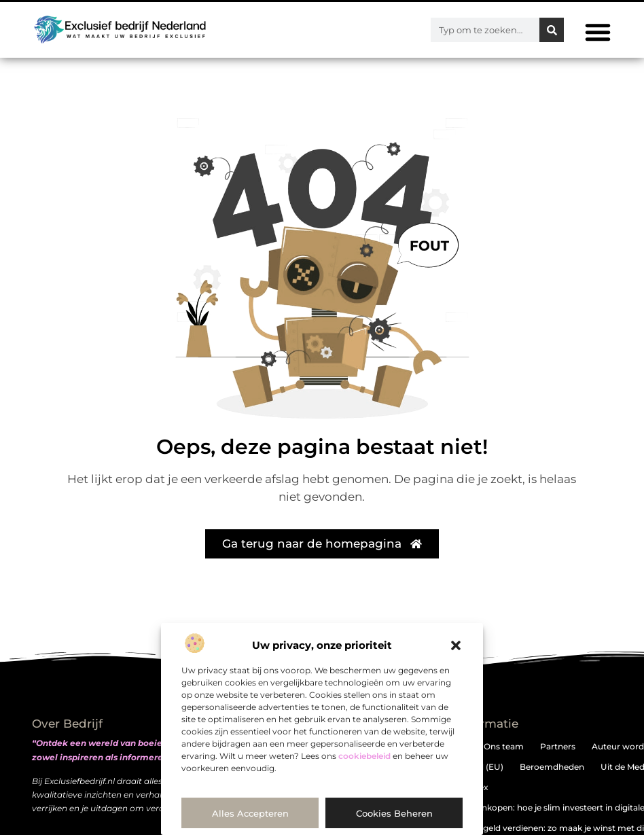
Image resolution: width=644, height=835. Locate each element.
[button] (456, 645)
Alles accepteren (250, 813)
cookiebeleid (364, 756)
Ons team (504, 746)
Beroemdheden (552, 767)
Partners (558, 746)
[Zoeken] (552, 30)
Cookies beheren (394, 813)
